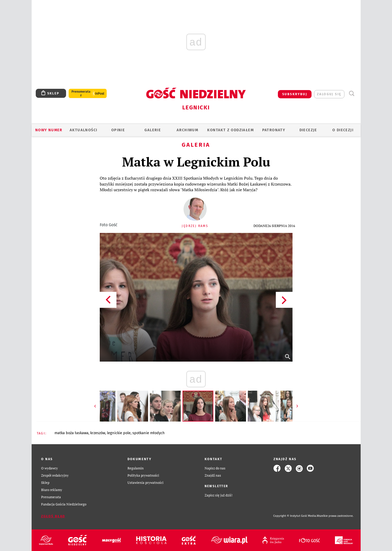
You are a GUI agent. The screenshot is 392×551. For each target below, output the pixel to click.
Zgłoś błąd (53, 516)
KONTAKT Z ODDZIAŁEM (230, 130)
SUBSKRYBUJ (295, 94)
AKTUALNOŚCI (83, 130)
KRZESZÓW (98, 433)
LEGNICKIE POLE (119, 433)
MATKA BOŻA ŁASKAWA (71, 433)
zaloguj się (329, 94)
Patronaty (274, 130)
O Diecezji (343, 130)
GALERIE (153, 130)
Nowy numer (49, 130)
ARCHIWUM (187, 130)
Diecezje (308, 130)
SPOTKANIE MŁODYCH (149, 433)
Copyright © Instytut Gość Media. (295, 516)
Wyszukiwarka (352, 94)
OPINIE (118, 130)
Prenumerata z (81, 93)
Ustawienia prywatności (145, 483)
